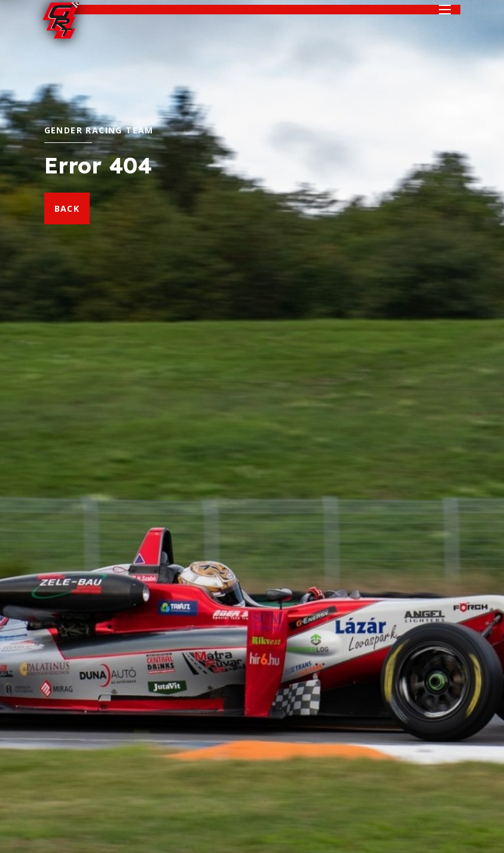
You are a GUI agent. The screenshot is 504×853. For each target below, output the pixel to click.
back (67, 208)
